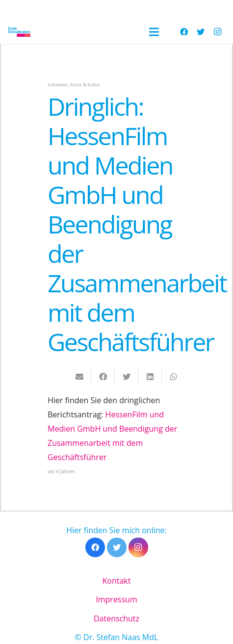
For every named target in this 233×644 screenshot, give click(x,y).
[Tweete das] (127, 377)
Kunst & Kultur (85, 85)
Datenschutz (116, 618)
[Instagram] (217, 32)
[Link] (19, 32)
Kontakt (117, 581)
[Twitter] (201, 32)
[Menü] (154, 32)
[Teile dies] (103, 377)
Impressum (116, 599)
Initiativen (58, 85)
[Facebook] (184, 32)
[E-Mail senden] (79, 377)
